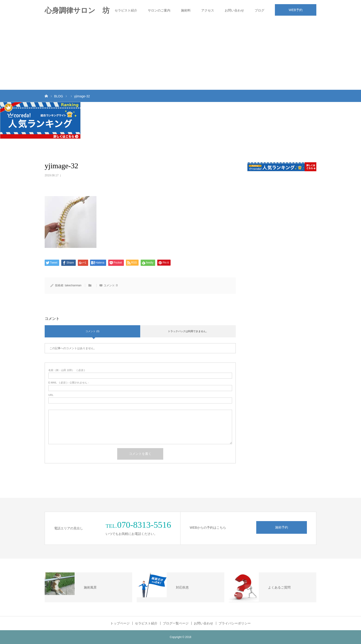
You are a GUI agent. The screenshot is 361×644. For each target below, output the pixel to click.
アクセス (208, 10)
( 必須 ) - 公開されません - (69, 383)
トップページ (120, 623)
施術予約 (282, 527)
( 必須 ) (67, 370)
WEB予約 (296, 10)
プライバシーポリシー (235, 623)
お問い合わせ (234, 10)
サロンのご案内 (159, 10)
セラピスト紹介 (126, 10)
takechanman (73, 285)
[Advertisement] (180, 55)
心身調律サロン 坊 (77, 10)
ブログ (259, 10)
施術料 (186, 10)
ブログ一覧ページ (176, 623)
